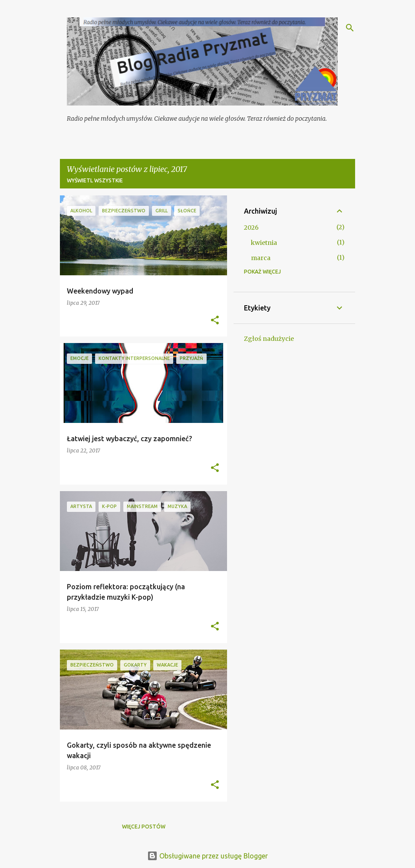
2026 (251, 228)
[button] (215, 321)
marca (261, 258)
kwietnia (264, 243)
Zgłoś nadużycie (269, 339)
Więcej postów (144, 827)
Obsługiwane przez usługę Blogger (207, 856)
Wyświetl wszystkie (95, 180)
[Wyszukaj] (350, 28)
